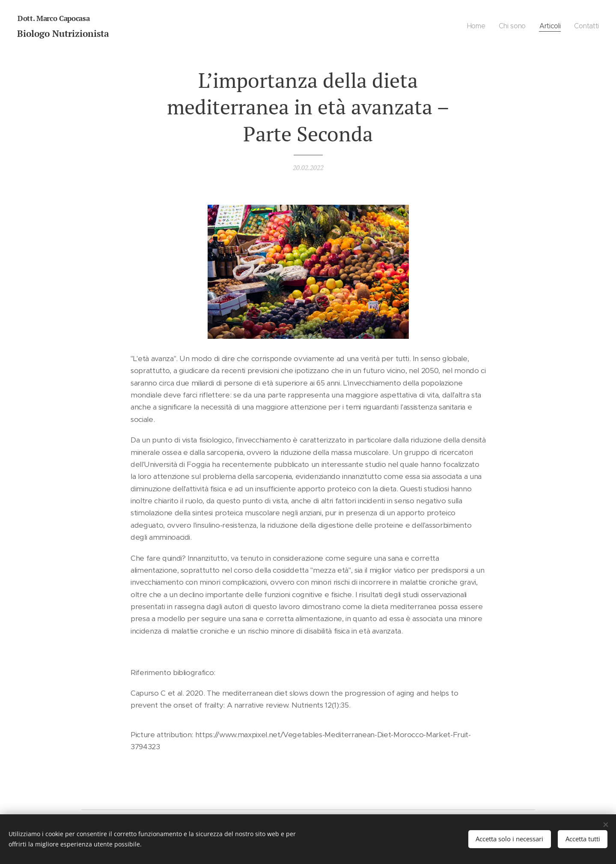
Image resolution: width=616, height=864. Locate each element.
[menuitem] (476, 26)
